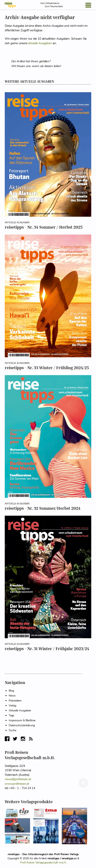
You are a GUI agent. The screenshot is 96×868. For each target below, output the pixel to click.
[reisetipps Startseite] (10, 5)
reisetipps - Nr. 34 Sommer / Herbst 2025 (44, 227)
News (12, 696)
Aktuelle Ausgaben (20, 710)
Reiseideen (15, 701)
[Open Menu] (88, 5)
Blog (11, 691)
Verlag (12, 706)
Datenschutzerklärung (22, 725)
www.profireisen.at (17, 784)
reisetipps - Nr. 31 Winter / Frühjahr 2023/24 (47, 649)
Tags (11, 715)
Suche (12, 730)
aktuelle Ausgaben (40, 43)
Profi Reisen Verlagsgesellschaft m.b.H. (43, 863)
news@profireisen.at (18, 779)
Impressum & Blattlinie (22, 720)
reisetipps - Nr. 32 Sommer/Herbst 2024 (43, 508)
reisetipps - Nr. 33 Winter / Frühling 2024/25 (47, 368)
